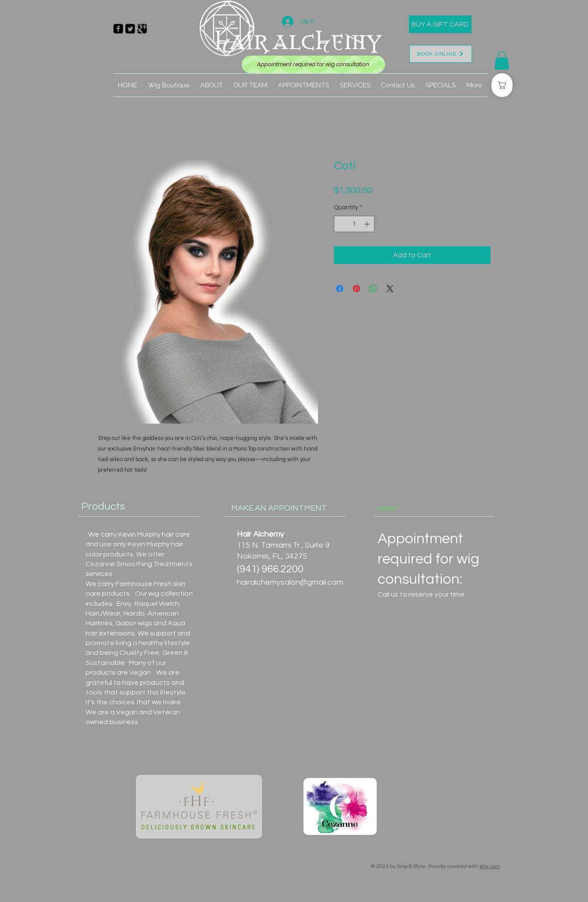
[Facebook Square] (118, 29)
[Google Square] (142, 29)
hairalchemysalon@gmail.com (290, 582)
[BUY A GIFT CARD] (440, 24)
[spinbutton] (354, 224)
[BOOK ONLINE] (441, 54)
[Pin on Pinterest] (356, 289)
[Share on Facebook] (340, 289)
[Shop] (502, 85)
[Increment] (368, 224)
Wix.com (490, 866)
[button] (502, 60)
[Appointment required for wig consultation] (313, 64)
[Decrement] (341, 224)
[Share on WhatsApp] (373, 289)
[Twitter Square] (130, 29)
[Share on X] (390, 289)
